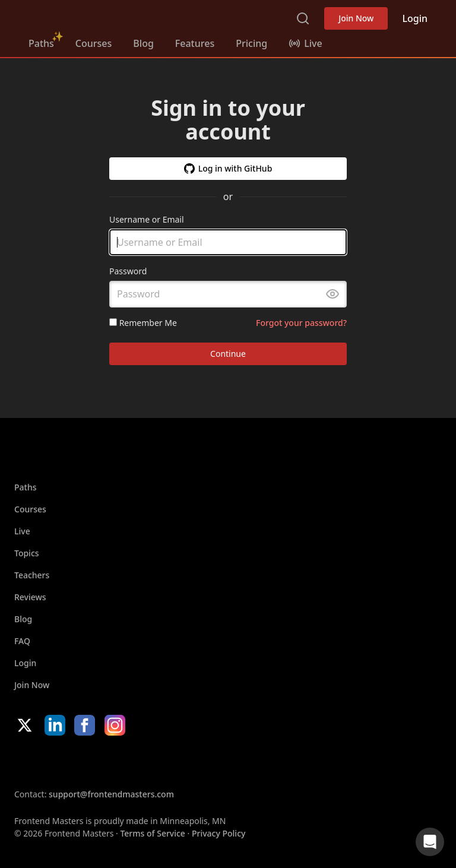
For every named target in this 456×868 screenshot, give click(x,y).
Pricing (251, 43)
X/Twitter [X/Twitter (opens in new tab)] (25, 725)
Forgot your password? (301, 323)
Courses (94, 43)
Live (22, 531)
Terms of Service (152, 833)
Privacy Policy (218, 833)
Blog (143, 43)
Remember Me (143, 323)
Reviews (30, 597)
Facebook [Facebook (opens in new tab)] (85, 725)
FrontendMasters (91, 16)
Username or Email (147, 219)
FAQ (22, 641)
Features (195, 43)
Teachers (32, 575)
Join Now (356, 18)
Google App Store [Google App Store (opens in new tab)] (135, 762)
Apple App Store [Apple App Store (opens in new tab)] (50, 762)
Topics (27, 553)
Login (415, 18)
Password (128, 272)
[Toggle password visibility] (332, 294)
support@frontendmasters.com (111, 794)
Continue (228, 354)
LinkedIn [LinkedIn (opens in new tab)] (55, 725)
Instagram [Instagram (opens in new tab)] (115, 725)
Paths (41, 43)
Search (303, 18)
